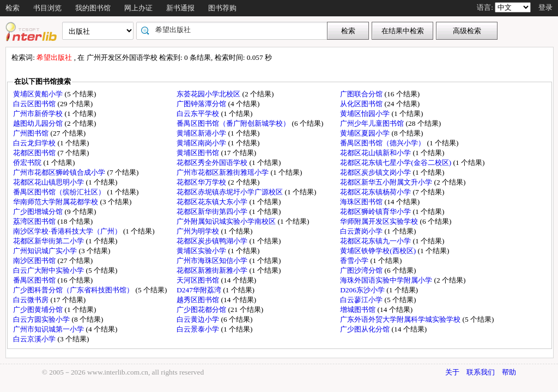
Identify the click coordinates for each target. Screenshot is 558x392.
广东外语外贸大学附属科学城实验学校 (401, 319)
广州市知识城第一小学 (49, 329)
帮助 (509, 372)
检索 (13, 8)
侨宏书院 (28, 163)
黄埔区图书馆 (199, 153)
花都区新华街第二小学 (49, 241)
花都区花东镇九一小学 (376, 241)
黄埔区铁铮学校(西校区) (379, 251)
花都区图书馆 (35, 153)
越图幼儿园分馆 (39, 123)
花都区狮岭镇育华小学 (376, 212)
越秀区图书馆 (199, 300)
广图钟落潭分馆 (202, 104)
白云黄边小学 (199, 319)
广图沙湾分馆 (362, 270)
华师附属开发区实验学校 (380, 221)
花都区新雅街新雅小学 (213, 270)
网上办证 (138, 8)
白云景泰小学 (199, 329)
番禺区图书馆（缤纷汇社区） (60, 192)
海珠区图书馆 (362, 202)
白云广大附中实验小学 (49, 270)
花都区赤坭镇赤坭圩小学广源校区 (231, 192)
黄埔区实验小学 (202, 251)
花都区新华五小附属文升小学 (387, 182)
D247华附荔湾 (200, 290)
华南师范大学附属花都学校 (56, 202)
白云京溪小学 (35, 339)
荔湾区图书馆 (35, 221)
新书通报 (180, 8)
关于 (452, 372)
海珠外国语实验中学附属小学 (387, 280)
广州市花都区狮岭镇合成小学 (60, 172)
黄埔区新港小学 (202, 133)
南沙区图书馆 (35, 261)
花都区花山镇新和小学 (376, 153)
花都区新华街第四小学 (213, 212)
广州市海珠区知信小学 (213, 261)
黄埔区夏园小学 (366, 133)
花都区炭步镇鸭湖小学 (213, 241)
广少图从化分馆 (366, 329)
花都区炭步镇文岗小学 (376, 172)
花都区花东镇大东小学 (213, 202)
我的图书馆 (93, 8)
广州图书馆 (32, 133)
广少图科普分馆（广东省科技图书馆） (74, 290)
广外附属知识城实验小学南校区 (227, 221)
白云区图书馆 (35, 104)
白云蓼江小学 (362, 300)
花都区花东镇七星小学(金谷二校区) (396, 163)
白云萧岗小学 (362, 231)
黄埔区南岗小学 (202, 143)
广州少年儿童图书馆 (373, 123)
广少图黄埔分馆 (39, 310)
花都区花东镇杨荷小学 (376, 192)
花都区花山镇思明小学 (49, 182)
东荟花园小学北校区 (209, 94)
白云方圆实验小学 (42, 319)
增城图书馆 (359, 310)
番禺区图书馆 (35, 280)
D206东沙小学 (363, 290)
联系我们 (481, 372)
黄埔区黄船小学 (39, 94)
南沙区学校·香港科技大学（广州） (68, 231)
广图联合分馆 (362, 94)
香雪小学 (355, 261)
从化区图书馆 (362, 104)
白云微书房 (32, 300)
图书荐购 (222, 8)
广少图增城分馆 (39, 212)
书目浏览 (47, 8)
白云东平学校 (199, 114)
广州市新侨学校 (39, 114)
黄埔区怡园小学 (366, 114)
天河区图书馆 (199, 280)
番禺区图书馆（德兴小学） (383, 143)
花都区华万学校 (202, 182)
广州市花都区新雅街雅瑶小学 (223, 172)
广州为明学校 (199, 231)
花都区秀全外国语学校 (213, 163)
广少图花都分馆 (202, 310)
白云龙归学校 (35, 143)
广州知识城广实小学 (46, 251)
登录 (545, 7)
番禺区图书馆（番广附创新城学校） (234, 123)
